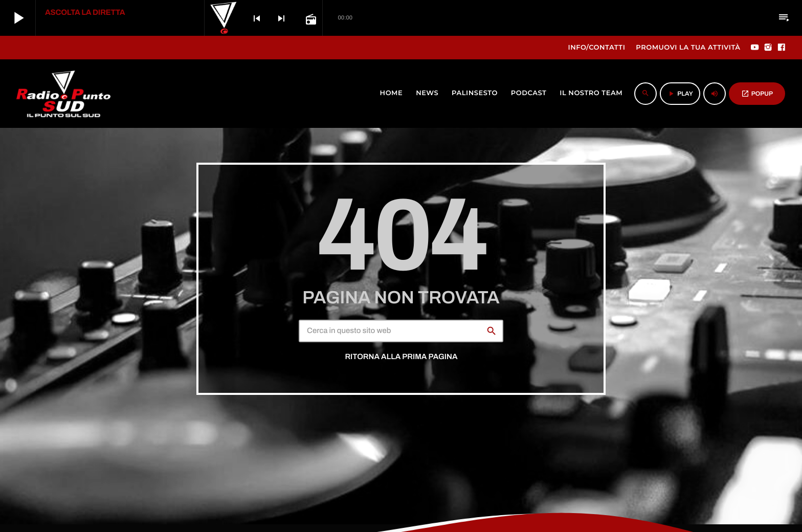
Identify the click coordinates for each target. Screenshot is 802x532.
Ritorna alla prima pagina (401, 357)
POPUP (757, 94)
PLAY (680, 94)
